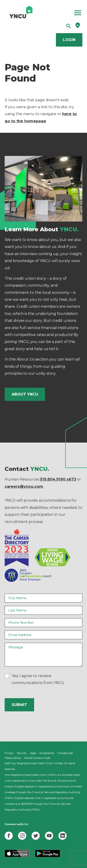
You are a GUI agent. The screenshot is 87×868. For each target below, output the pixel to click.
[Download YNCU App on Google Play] (48, 856)
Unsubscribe (65, 753)
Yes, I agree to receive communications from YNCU (38, 679)
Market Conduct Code (37, 758)
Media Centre (13, 758)
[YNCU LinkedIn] (63, 836)
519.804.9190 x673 (58, 479)
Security (22, 753)
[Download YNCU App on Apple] (17, 856)
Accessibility (47, 753)
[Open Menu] (60, 13)
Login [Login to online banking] (69, 40)
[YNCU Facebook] (9, 836)
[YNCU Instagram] (22, 836)
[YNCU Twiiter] (36, 836)
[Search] (68, 26)
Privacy (9, 753)
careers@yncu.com (24, 486)
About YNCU (25, 394)
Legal (33, 753)
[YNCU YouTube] (49, 836)
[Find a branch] (78, 27)
